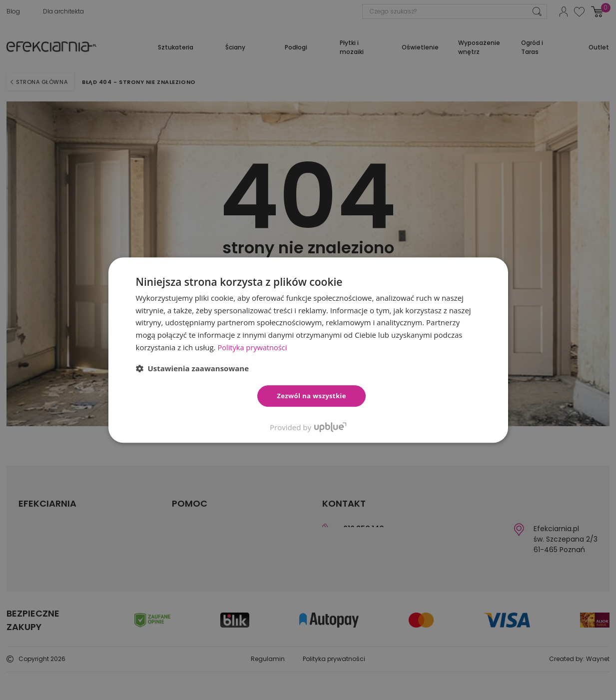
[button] (193, 368)
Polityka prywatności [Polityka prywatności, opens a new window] (253, 347)
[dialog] (308, 350)
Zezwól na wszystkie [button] (311, 396)
